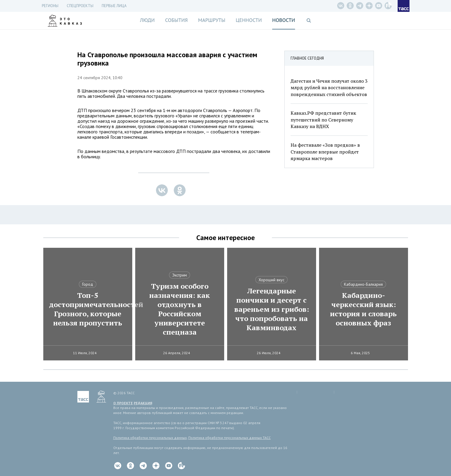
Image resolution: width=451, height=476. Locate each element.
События (176, 20)
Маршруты (212, 20)
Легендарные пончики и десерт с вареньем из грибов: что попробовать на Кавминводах (272, 309)
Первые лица (114, 6)
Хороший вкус (271, 280)
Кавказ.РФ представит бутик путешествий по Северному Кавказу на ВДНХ (323, 120)
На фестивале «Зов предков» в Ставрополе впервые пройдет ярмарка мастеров (325, 152)
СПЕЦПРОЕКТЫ (80, 6)
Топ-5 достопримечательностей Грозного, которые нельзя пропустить (88, 309)
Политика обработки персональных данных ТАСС (230, 438)
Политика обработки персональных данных (150, 438)
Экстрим (180, 275)
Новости (284, 20)
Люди (147, 20)
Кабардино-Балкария (363, 284)
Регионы (50, 6)
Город (88, 284)
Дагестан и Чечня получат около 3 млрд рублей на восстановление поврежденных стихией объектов (329, 88)
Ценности (249, 20)
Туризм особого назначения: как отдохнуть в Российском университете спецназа (180, 309)
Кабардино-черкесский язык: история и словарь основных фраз (363, 309)
